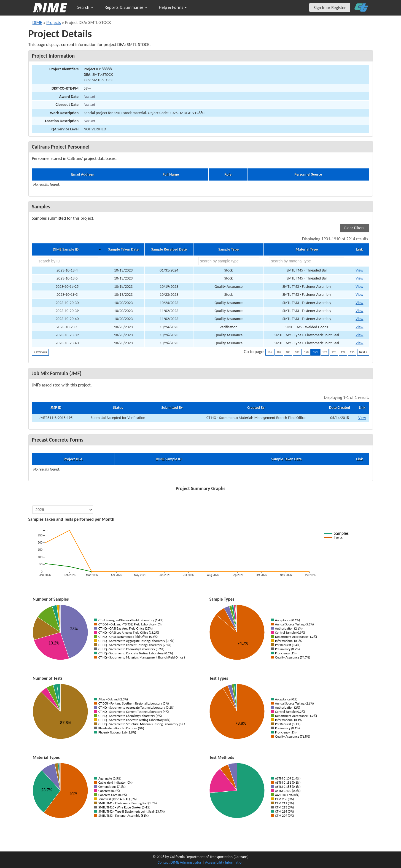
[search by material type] (306, 261)
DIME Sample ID (66, 249)
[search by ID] (67, 261)
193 (334, 352)
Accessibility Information (224, 862)
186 (270, 352)
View (362, 418)
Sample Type (228, 249)
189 (297, 352)
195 (352, 352)
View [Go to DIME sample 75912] (359, 270)
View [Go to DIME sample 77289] (359, 311)
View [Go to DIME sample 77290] (359, 319)
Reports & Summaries (126, 7)
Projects (53, 22)
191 (315, 352)
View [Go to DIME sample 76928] (359, 335)
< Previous (40, 352)
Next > (363, 352)
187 (279, 352)
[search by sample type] (229, 261)
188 (288, 352)
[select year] (63, 510)
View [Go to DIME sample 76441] (359, 327)
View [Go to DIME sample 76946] (359, 343)
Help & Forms (173, 7)
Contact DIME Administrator (180, 862)
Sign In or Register (330, 8)
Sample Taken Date (123, 249)
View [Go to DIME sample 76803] (359, 303)
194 (343, 352)
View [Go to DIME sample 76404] (359, 287)
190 (306, 352)
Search (85, 7)
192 (325, 352)
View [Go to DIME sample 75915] (359, 278)
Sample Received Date (169, 249)
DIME (37, 22)
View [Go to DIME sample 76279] (359, 295)
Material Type (307, 249)
